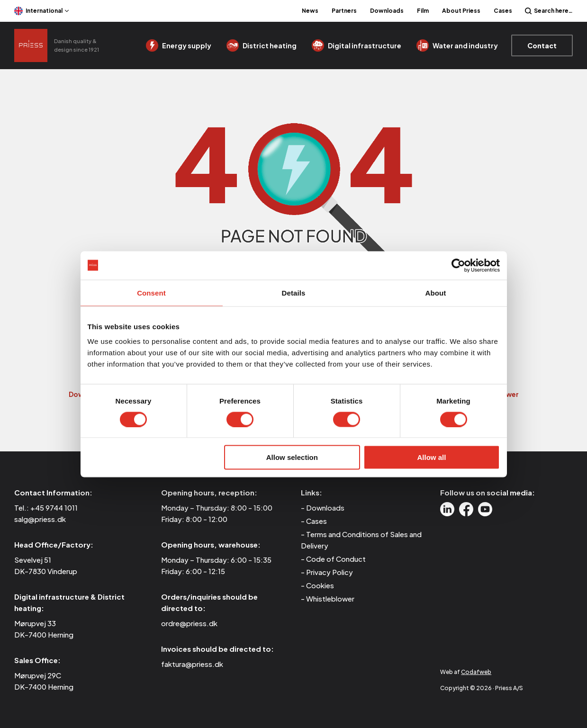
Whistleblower (330, 598)
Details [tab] (294, 292)
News (310, 11)
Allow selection (292, 457)
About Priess (461, 11)
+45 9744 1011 (54, 508)
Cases (503, 11)
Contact (542, 45)
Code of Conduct (336, 559)
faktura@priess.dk (192, 664)
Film (423, 11)
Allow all (432, 457)
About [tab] (436, 292)
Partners (344, 11)
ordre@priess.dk (189, 623)
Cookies (320, 585)
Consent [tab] (151, 292)
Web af (466, 672)
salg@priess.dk (40, 519)
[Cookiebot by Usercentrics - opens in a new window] (458, 265)
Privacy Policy (330, 572)
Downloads (387, 11)
